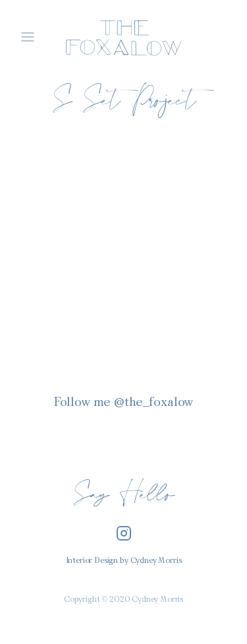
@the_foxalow (153, 403)
